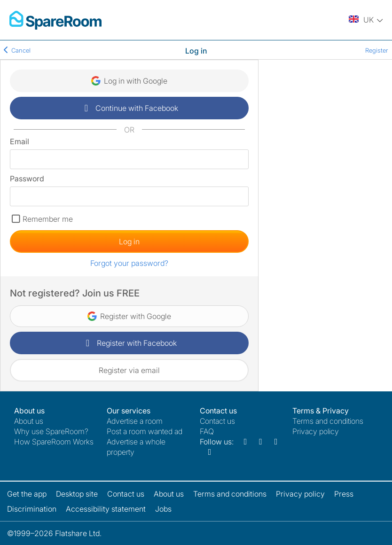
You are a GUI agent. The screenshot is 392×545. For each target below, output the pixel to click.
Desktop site (77, 494)
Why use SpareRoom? (51, 431)
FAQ (207, 431)
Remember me (48, 219)
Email (20, 141)
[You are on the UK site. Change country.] (367, 20)
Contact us (217, 421)
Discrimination (32, 509)
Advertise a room (135, 421)
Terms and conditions (328, 421)
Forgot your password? (129, 263)
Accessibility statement (106, 509)
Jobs (163, 509)
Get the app (27, 494)
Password (27, 179)
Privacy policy (316, 431)
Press (344, 494)
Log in (129, 241)
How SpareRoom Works (54, 442)
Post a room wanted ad (145, 431)
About (29, 421)
